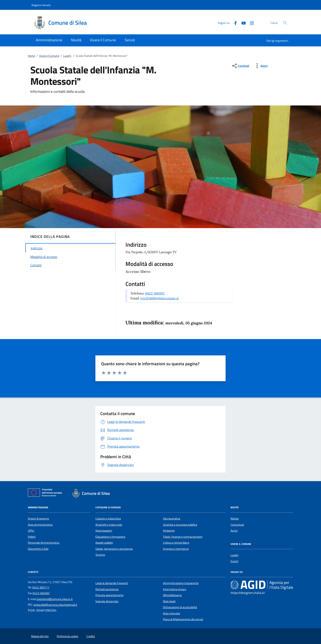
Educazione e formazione (110, 537)
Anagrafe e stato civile (109, 525)
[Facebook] (234, 23)
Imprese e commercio (176, 549)
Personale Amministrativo (44, 543)
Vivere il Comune (49, 56)
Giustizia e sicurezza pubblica (180, 525)
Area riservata (171, 613)
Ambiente (169, 531)
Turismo (100, 555)
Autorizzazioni (104, 531)
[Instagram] (250, 23)
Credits (91, 636)
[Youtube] (242, 23)
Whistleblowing (172, 595)
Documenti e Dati (38, 549)
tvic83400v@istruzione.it (160, 298)
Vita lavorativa (172, 519)
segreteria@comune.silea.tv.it (55, 599)
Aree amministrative (40, 525)
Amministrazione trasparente (181, 583)
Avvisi (234, 531)
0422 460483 (41, 593)
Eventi (234, 561)
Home (31, 56)
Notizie (235, 519)
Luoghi (67, 56)
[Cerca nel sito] (285, 23)
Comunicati (237, 525)
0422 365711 (41, 587)
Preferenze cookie (67, 636)
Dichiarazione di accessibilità (180, 607)
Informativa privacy (175, 589)
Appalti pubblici (104, 543)
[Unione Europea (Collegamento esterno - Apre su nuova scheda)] (46, 493)
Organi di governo (38, 519)
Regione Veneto (41, 5)
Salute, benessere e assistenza (114, 549)
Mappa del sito (40, 636)
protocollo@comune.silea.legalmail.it (55, 605)
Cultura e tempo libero (176, 543)
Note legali (169, 601)
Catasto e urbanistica (108, 519)
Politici (32, 537)
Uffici (31, 531)
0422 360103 (155, 293)
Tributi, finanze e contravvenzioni (183, 537)
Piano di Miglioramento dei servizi (183, 619)
